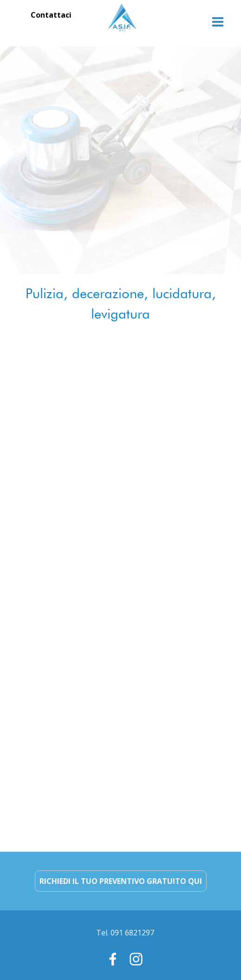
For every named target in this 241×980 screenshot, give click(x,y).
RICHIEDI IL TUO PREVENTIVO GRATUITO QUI (121, 881)
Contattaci (51, 15)
